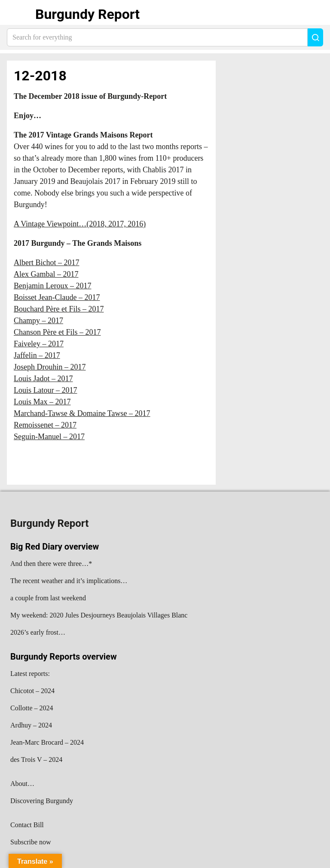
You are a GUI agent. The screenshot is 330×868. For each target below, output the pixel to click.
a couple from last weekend (48, 598)
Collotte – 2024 (32, 708)
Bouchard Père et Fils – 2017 (59, 309)
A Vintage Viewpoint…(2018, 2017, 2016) (80, 224)
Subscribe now (31, 842)
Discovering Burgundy (42, 801)
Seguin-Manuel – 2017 (49, 437)
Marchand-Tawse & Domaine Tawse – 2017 (82, 413)
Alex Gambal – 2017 (46, 274)
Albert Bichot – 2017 (46, 263)
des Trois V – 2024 (36, 759)
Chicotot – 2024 (32, 691)
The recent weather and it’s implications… (69, 581)
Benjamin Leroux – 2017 (52, 286)
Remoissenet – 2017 (45, 425)
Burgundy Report (87, 14)
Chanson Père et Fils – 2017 (57, 332)
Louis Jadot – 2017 (43, 379)
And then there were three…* (51, 564)
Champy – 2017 (38, 321)
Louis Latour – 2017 (45, 390)
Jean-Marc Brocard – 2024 (47, 742)
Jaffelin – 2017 (37, 355)
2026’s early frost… (38, 632)
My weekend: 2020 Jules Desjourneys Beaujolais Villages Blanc (99, 615)
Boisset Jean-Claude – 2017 (57, 297)
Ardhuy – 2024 (31, 725)
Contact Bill (27, 825)
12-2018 (40, 76)
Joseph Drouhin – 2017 (50, 367)
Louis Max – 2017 (42, 402)
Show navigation (18, 14)
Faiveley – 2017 (39, 344)
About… (22, 784)
